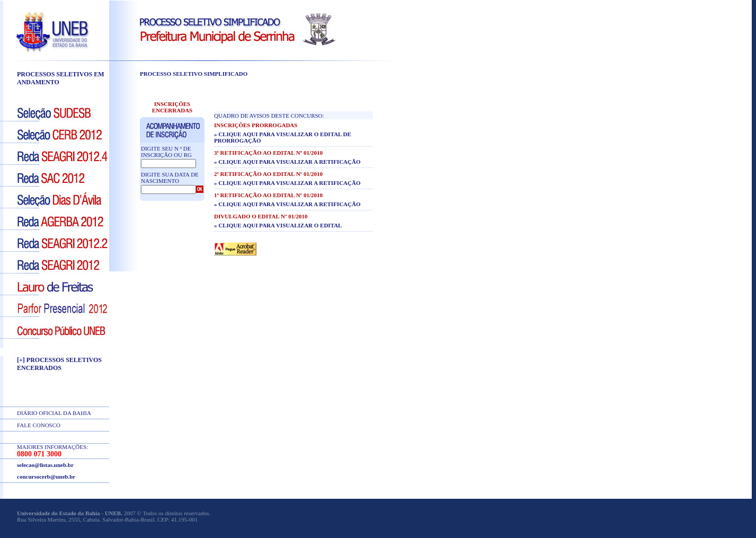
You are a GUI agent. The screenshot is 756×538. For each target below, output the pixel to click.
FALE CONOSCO (39, 425)
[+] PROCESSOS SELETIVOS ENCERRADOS (59, 364)
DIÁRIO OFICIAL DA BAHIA (54, 413)
